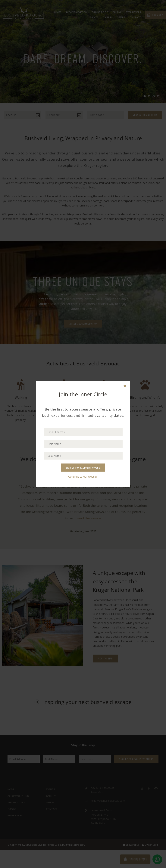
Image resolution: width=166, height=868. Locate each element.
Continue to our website (83, 477)
